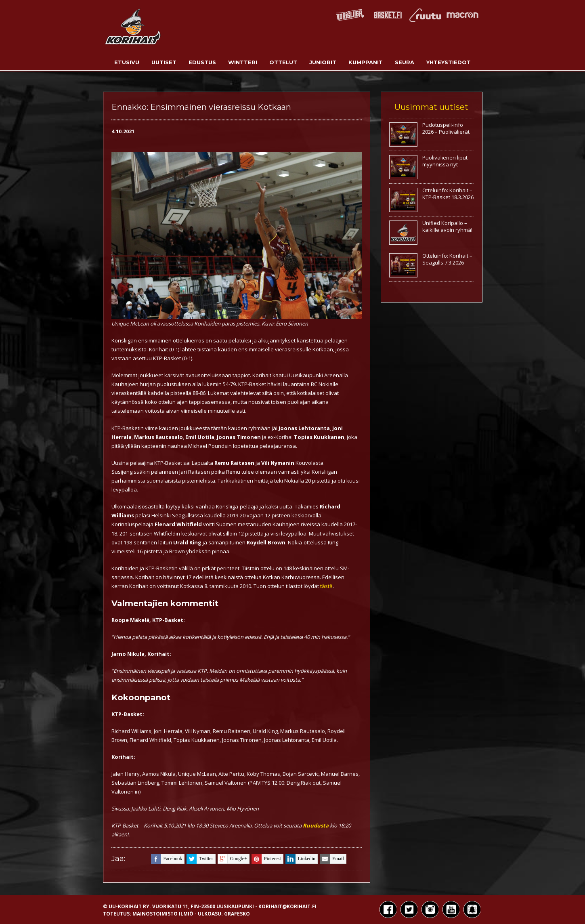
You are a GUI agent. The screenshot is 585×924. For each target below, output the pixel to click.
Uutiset (164, 62)
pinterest (266, 859)
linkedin (300, 859)
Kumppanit (366, 62)
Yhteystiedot (449, 62)
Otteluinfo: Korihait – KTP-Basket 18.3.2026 (448, 194)
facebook (167, 859)
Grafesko (237, 914)
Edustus (202, 62)
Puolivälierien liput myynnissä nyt (445, 161)
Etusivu (127, 62)
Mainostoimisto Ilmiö (163, 914)
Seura (405, 62)
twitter (200, 859)
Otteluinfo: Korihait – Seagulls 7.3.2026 (447, 259)
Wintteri (243, 62)
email (332, 859)
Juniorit (323, 62)
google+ (232, 859)
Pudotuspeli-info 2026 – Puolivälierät (446, 128)
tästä (326, 586)
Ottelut (283, 62)
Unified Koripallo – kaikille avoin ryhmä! (447, 226)
